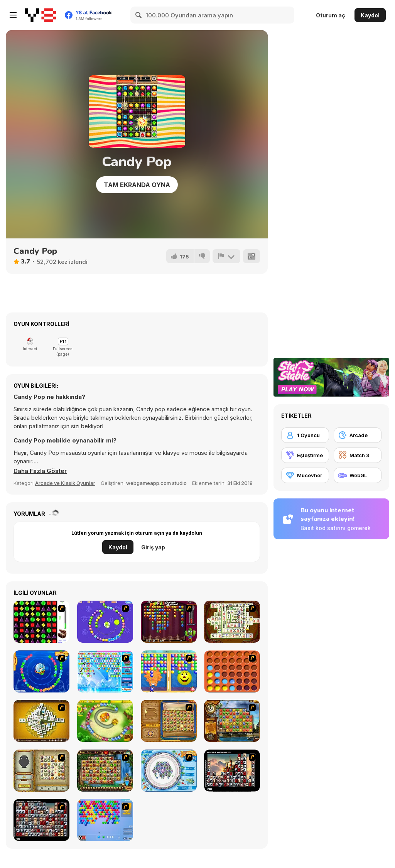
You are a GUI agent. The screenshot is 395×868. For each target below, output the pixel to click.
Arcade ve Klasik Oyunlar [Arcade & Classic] (65, 483)
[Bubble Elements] (105, 671)
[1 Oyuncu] (305, 435)
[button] (40, 471)
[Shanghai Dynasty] (232, 622)
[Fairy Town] (169, 771)
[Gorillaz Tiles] (41, 820)
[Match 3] (358, 455)
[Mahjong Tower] (41, 721)
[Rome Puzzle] (105, 771)
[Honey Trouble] (105, 721)
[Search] (139, 15)
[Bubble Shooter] (105, 820)
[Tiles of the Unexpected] (232, 771)
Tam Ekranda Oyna (137, 185)
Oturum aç (331, 15)
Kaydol (370, 15)
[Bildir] (226, 256)
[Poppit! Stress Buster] (169, 622)
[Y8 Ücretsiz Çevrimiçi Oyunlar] (41, 15)
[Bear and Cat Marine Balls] (41, 671)
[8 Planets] (105, 622)
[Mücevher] (305, 475)
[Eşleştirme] (305, 455)
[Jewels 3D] (41, 622)
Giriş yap (153, 547)
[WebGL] (358, 475)
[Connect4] (232, 671)
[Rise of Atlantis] (169, 721)
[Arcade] (358, 435)
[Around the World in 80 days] (232, 721)
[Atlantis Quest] (41, 771)
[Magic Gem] (169, 671)
